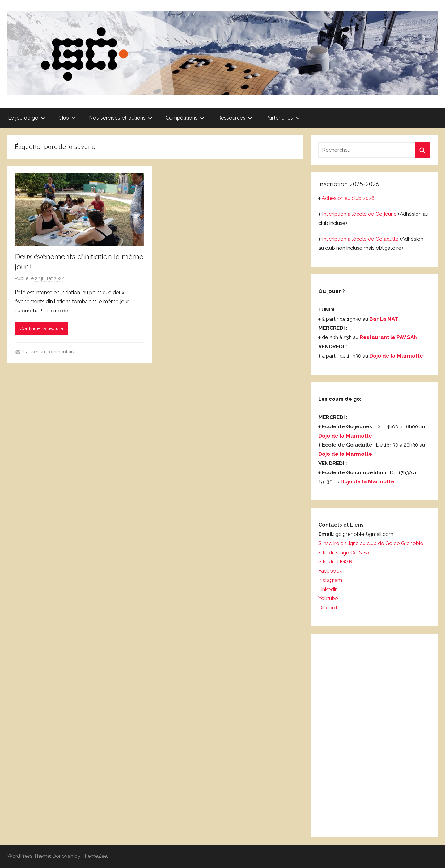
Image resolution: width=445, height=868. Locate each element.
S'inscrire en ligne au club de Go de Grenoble (371, 543)
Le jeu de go (27, 118)
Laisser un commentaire (49, 352)
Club (67, 118)
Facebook (330, 571)
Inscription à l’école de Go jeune (359, 214)
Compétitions (185, 118)
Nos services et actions (121, 118)
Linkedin (328, 589)
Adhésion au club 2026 (348, 198)
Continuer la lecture (41, 328)
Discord (328, 608)
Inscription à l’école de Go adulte (360, 239)
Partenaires (283, 118)
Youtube (328, 598)
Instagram (330, 580)
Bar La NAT (384, 319)
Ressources (235, 118)
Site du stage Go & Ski (345, 553)
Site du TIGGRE (337, 561)
